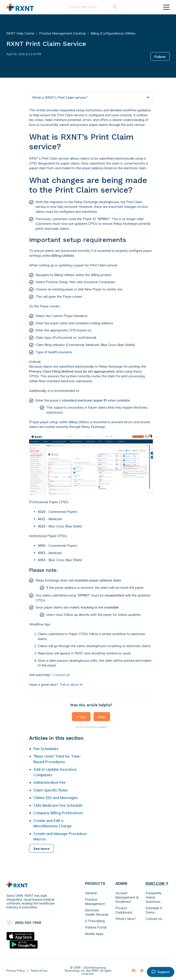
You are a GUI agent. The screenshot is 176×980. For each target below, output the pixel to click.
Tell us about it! (71, 685)
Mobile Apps (94, 934)
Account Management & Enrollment (127, 897)
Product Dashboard (124, 910)
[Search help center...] (93, 7)
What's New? (126, 919)
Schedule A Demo (154, 910)
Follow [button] (160, 57)
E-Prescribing (95, 921)
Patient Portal (96, 927)
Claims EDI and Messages (56, 798)
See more (41, 849)
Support (161, 972)
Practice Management (95, 902)
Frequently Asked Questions (154, 897)
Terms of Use (39, 971)
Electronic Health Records (97, 912)
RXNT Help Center (20, 33)
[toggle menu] (166, 7)
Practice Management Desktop (63, 33)
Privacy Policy (16, 971)
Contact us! (62, 675)
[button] (81, 717)
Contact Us (154, 919)
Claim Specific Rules (51, 790)
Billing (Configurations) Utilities (113, 33)
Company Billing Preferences (58, 813)
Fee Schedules (46, 749)
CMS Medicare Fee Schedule (58, 805)
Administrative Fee (49, 782)
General (91, 893)
